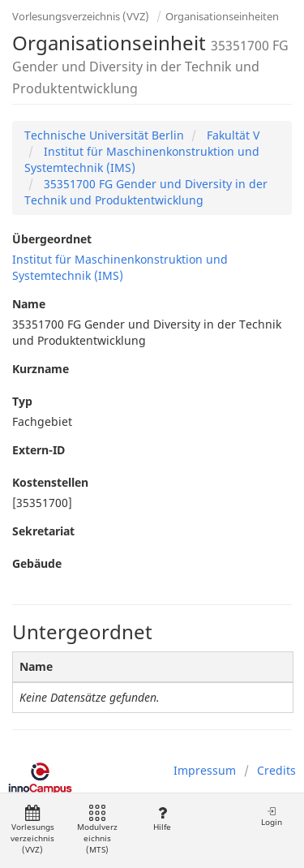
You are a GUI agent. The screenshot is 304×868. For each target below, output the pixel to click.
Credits (276, 770)
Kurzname (41, 369)
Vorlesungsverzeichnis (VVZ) (81, 16)
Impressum (205, 770)
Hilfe (162, 819)
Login (272, 816)
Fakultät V (231, 135)
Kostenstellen (50, 482)
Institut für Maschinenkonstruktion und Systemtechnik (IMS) (120, 267)
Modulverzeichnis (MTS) (97, 830)
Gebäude (37, 563)
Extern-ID (39, 450)
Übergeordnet (52, 239)
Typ (22, 401)
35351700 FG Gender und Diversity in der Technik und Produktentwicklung (146, 192)
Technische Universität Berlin (104, 135)
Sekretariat (43, 531)
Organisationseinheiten (222, 16)
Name (29, 304)
